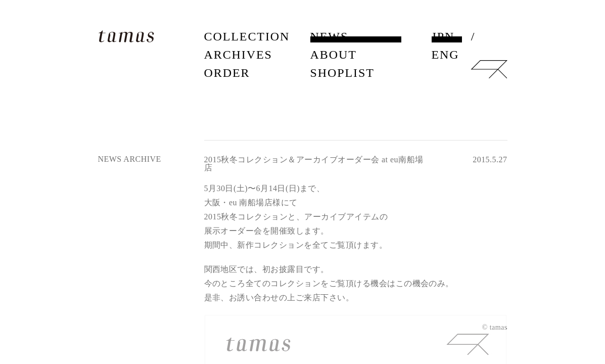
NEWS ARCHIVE (130, 159)
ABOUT (334, 55)
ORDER (227, 73)
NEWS (330, 36)
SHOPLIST (342, 73)
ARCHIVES (238, 55)
